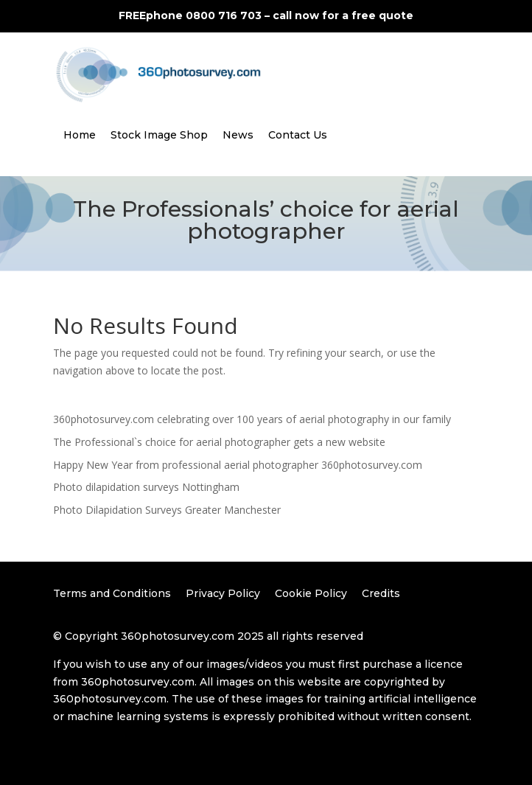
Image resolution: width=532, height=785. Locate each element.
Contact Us (298, 135)
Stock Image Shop (159, 135)
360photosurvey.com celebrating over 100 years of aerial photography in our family (252, 419)
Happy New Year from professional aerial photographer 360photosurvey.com (238, 465)
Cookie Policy (311, 593)
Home (80, 135)
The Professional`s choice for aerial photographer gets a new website (219, 442)
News (238, 135)
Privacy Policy (223, 593)
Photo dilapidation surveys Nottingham (146, 487)
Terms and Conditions (112, 593)
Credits (381, 593)
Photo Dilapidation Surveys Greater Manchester (167, 510)
